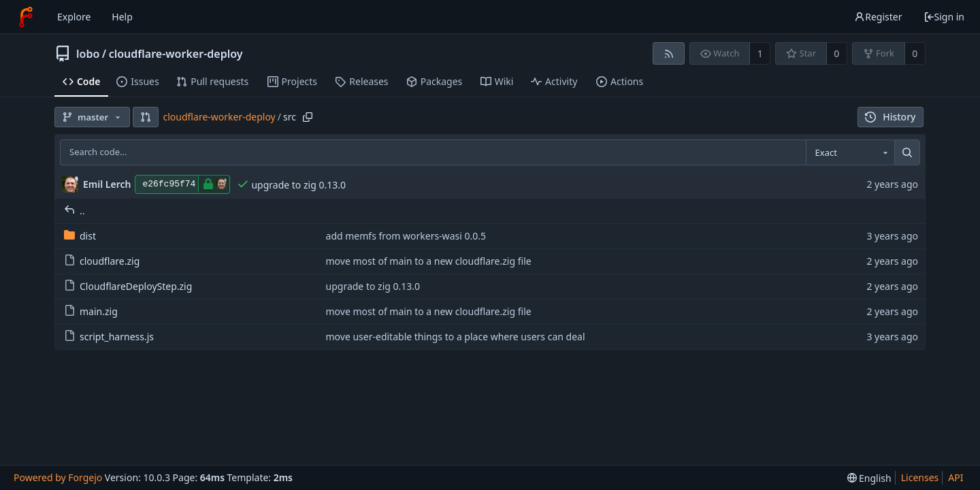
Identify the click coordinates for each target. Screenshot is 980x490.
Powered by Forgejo (58, 477)
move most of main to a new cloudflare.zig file (429, 261)
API (955, 477)
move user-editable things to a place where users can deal (456, 337)
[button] (146, 117)
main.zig (91, 311)
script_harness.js (109, 337)
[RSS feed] (669, 53)
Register (878, 17)
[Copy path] (308, 117)
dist (80, 236)
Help (122, 17)
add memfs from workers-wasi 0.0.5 (406, 236)
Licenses (920, 477)
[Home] (26, 17)
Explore (74, 17)
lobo (88, 54)
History (891, 117)
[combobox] (850, 152)
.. (75, 211)
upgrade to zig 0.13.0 (298, 185)
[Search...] (907, 152)
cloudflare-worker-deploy (176, 54)
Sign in (944, 17)
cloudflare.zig (102, 261)
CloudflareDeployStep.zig (128, 286)
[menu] (869, 478)
